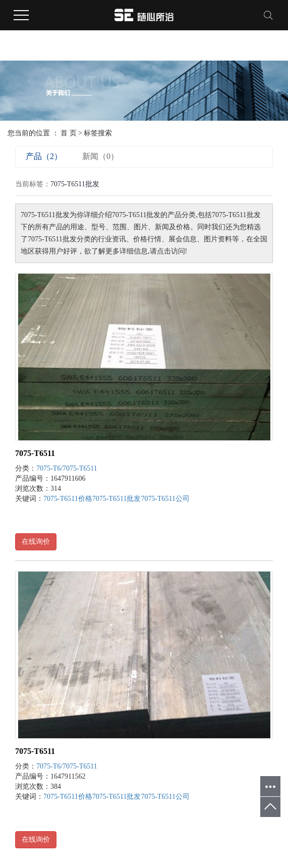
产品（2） (44, 156)
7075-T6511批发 (117, 499)
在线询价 (36, 542)
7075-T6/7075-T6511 (67, 468)
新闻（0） (100, 156)
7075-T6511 (35, 453)
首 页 (69, 133)
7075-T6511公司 (165, 499)
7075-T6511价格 (68, 499)
